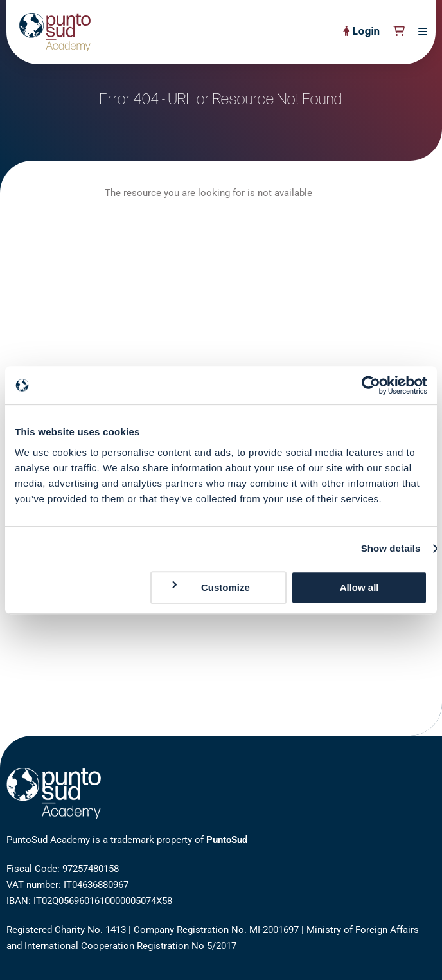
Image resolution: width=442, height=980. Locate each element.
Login (362, 32)
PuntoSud (227, 840)
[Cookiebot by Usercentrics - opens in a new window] (371, 385)
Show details (391, 548)
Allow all (359, 587)
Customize (210, 587)
